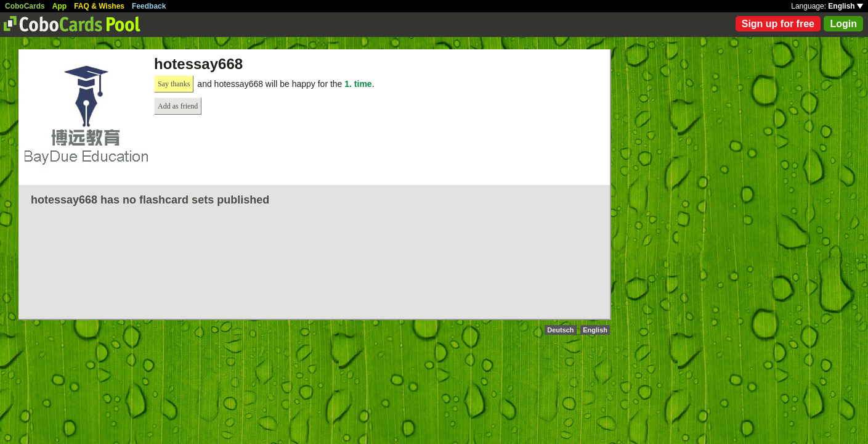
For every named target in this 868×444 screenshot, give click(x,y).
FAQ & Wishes (99, 6)
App (59, 6)
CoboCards (25, 6)
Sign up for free (778, 24)
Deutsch (560, 330)
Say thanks (174, 84)
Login (843, 24)
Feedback (149, 6)
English (846, 6)
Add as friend (178, 106)
